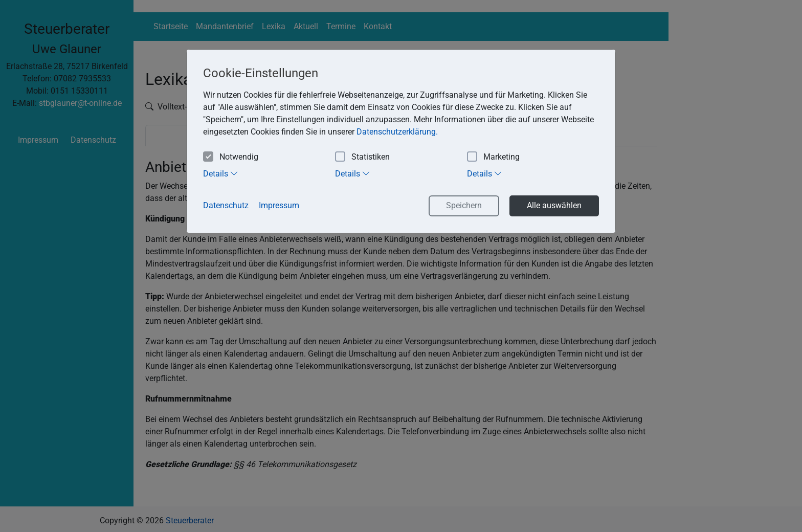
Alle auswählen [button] (554, 205)
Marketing (493, 157)
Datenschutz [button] (226, 205)
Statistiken (362, 157)
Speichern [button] (464, 205)
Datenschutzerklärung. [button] (397, 132)
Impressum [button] (279, 205)
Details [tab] (221, 173)
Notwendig (231, 157)
